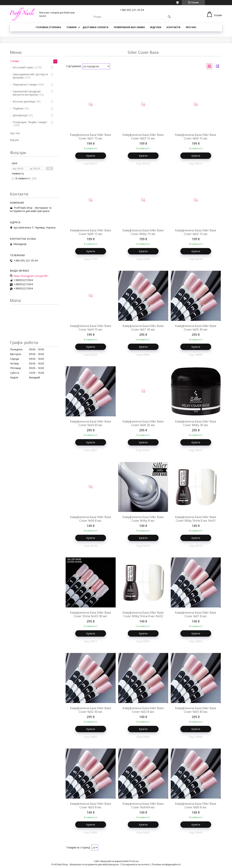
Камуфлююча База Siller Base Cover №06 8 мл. (91, 519)
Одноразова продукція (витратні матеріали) (27, 93)
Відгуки (156, 27)
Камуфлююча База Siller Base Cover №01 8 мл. (196, 614)
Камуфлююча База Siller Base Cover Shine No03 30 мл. (91, 614)
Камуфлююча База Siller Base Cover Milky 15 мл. (143, 232)
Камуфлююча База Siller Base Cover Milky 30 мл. (196, 423)
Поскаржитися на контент (136, 864)
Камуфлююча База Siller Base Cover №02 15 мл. (196, 232)
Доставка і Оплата (96, 27)
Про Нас (191, 27)
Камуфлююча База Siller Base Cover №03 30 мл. (196, 710)
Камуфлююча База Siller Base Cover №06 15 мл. (91, 232)
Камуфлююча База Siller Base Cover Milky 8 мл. (143, 519)
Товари (71, 27)
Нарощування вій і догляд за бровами (30, 76)
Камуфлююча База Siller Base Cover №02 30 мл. (91, 710)
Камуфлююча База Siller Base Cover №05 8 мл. (196, 805)
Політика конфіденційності (166, 864)
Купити (91, 156)
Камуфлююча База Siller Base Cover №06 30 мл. (143, 423)
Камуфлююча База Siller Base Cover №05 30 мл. (196, 328)
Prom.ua (134, 861)
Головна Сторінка (48, 27)
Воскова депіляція (24, 101)
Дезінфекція (20, 115)
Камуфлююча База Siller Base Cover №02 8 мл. (143, 710)
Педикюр (18, 108)
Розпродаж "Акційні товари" (30, 122)
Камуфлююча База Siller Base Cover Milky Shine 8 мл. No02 (143, 614)
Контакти (173, 27)
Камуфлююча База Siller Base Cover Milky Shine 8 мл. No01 (196, 519)
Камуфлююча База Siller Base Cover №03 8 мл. (91, 805)
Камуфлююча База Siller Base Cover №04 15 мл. (91, 328)
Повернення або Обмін (129, 27)
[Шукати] (169, 17)
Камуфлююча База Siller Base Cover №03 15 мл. (143, 137)
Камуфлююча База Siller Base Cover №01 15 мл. (91, 137)
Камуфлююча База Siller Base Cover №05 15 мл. (196, 137)
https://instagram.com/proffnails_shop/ (32, 276)
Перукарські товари (25, 84)
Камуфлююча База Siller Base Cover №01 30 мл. (143, 328)
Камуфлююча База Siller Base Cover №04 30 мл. (91, 423)
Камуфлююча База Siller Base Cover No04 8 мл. (143, 805)
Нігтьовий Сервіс (23, 67)
